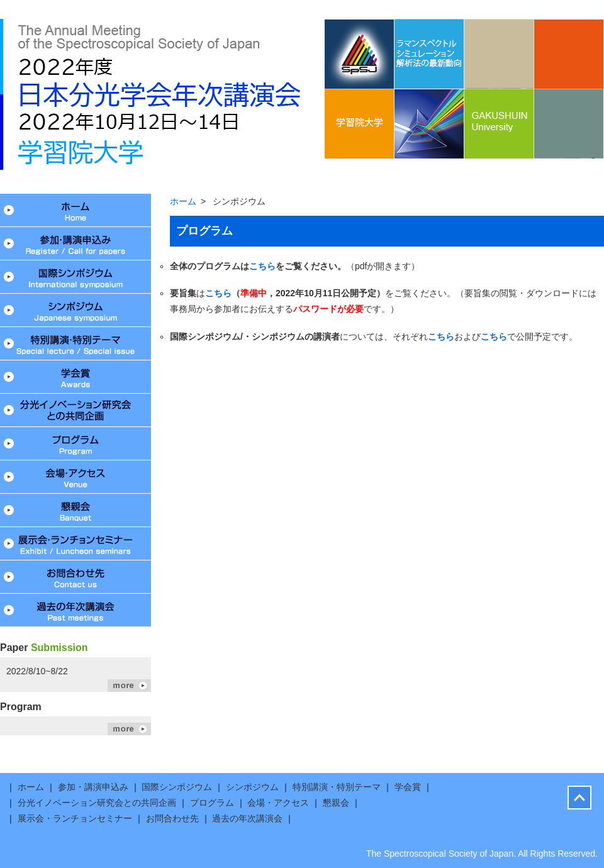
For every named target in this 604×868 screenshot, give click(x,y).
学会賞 (75, 377)
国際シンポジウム (75, 277)
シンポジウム (75, 310)
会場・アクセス (75, 477)
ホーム (75, 210)
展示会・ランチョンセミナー (75, 543)
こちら (262, 266)
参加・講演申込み (75, 243)
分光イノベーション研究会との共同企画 (75, 410)
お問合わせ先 (75, 577)
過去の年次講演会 (75, 610)
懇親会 (75, 510)
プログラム (75, 443)
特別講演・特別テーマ (75, 343)
